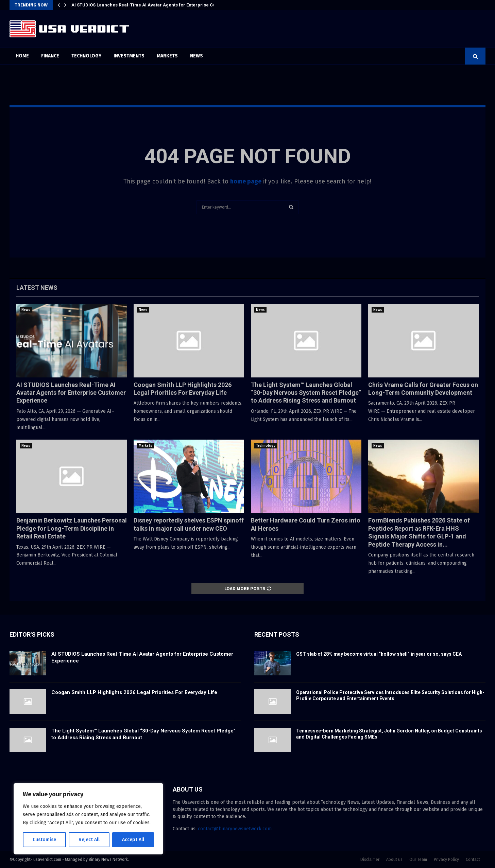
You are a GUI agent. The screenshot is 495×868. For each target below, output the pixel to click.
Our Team (418, 860)
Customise (44, 840)
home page (246, 181)
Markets (167, 56)
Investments (129, 56)
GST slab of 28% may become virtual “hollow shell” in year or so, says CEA (379, 654)
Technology (86, 56)
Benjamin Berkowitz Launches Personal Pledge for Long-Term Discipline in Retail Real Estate (72, 528)
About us (394, 860)
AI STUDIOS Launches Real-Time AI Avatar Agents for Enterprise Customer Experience (164, 5)
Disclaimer (370, 860)
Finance (50, 56)
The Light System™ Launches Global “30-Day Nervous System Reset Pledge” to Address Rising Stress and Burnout (306, 393)
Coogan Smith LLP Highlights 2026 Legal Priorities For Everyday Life (134, 692)
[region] (88, 819)
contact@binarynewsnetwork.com (235, 829)
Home (22, 56)
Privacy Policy (446, 860)
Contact (473, 860)
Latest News (37, 288)
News (197, 56)
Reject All (89, 840)
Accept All (133, 840)
